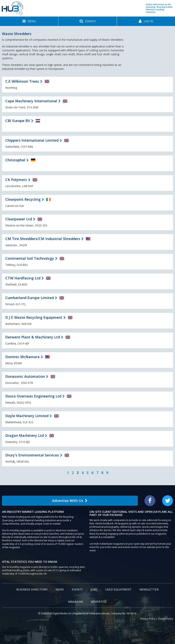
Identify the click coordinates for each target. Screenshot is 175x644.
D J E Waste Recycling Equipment (34, 317)
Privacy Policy (148, 619)
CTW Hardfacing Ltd (23, 278)
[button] (29, 21)
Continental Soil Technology (30, 258)
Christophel (15, 160)
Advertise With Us (70, 501)
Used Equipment (118, 589)
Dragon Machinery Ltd (25, 435)
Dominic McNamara (22, 357)
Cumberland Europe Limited (30, 298)
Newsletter (149, 589)
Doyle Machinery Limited (27, 416)
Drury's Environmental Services (32, 455)
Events (77, 589)
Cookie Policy (166, 619)
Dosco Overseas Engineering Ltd (33, 396)
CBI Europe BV (18, 121)
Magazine (76, 601)
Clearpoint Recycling (23, 199)
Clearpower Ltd (19, 219)
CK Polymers (16, 180)
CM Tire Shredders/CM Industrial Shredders (43, 239)
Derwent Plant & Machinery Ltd (33, 337)
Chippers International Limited (32, 140)
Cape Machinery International (31, 101)
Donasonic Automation (25, 376)
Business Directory (32, 589)
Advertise (99, 601)
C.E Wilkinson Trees (22, 81)
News (60, 589)
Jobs (94, 589)
